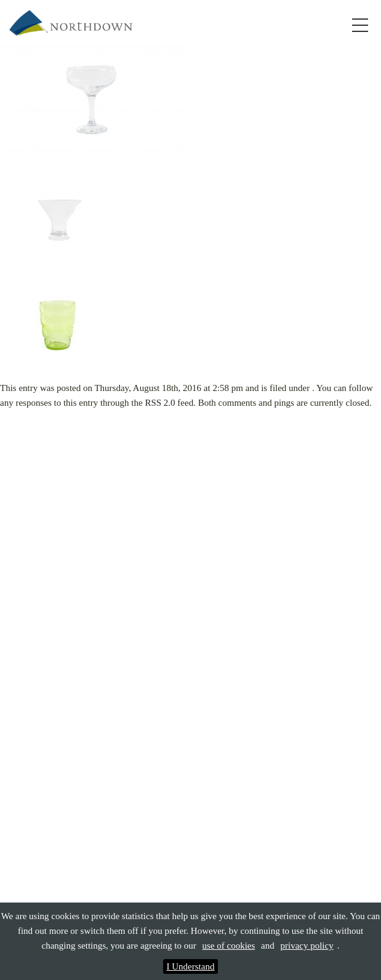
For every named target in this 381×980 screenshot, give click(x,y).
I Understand (191, 966)
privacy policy (307, 946)
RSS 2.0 (160, 403)
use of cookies (228, 946)
